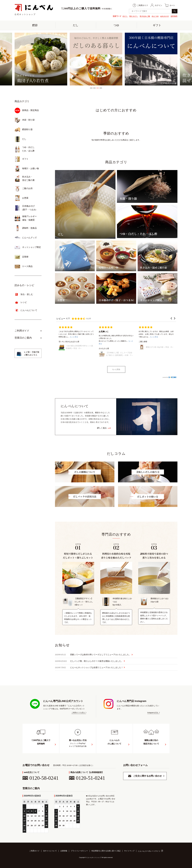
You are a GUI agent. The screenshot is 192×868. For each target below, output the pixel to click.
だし (76, 25)
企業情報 (64, 851)
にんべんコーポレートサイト (149, 851)
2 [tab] (94, 88)
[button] (171, 318)
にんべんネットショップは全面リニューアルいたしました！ (89, 667)
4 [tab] (101, 88)
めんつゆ (155, 16)
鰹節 (35, 25)
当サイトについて (50, 851)
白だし (125, 16)
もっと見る (116, 369)
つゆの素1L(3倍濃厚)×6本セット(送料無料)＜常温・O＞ (80, 347)
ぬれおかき (165, 16)
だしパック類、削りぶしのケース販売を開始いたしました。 (89, 661)
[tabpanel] (96, 59)
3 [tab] (98, 88)
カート (170, 5)
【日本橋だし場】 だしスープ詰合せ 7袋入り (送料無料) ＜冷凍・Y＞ (120, 354)
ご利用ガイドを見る (78, 713)
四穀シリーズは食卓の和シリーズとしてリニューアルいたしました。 (93, 655)
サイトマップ (129, 851)
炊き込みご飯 (145, 16)
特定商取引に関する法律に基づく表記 (106, 851)
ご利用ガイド (140, 5)
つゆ (116, 25)
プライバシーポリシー (79, 851)
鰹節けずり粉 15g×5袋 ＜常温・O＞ (160, 347)
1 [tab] (91, 88)
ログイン (156, 5)
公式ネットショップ (34, 10)
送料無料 (174, 16)
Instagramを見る (153, 713)
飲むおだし (134, 16)
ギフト (157, 25)
